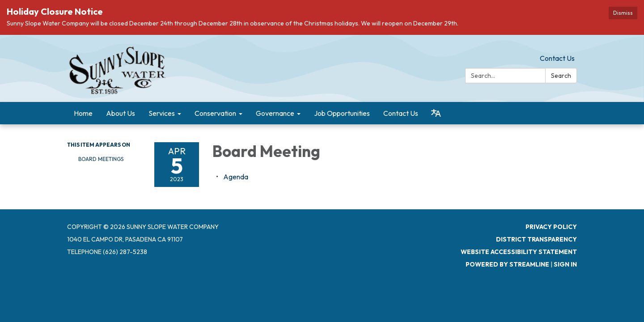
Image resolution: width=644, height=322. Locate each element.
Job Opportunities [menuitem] (342, 113)
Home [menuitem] (83, 113)
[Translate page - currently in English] (436, 113)
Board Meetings (101, 159)
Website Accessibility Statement (519, 252)
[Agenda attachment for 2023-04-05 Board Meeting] (236, 177)
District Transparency (536, 239)
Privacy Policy (551, 227)
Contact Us (557, 58)
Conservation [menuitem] (215, 113)
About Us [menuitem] (121, 113)
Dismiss (623, 13)
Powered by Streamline (507, 264)
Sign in (565, 264)
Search (561, 76)
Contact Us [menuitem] (401, 113)
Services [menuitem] (162, 113)
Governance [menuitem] (275, 113)
